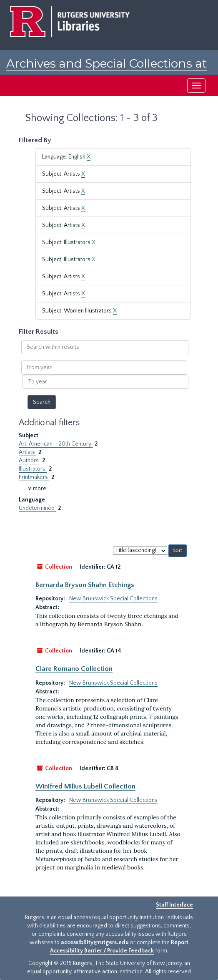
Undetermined (37, 508)
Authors (29, 461)
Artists (28, 452)
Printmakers (34, 477)
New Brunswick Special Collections (113, 599)
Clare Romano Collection (74, 669)
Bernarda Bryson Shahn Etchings (85, 585)
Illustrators (33, 469)
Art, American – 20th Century (56, 444)
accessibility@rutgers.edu (95, 942)
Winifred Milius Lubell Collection (85, 786)
